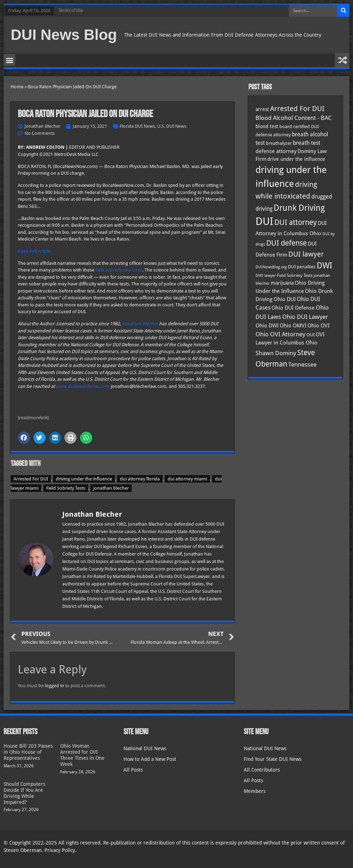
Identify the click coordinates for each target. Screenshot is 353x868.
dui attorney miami (187, 479)
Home (17, 87)
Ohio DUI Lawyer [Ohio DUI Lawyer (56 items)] (305, 317)
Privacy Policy (60, 850)
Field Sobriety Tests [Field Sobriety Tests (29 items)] (295, 275)
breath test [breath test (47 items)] (307, 143)
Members (255, 791)
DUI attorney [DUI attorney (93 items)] (296, 222)
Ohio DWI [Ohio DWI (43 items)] (267, 326)
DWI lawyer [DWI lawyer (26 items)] (266, 276)
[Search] (343, 11)
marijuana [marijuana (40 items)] (282, 283)
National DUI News (145, 748)
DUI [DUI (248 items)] (264, 221)
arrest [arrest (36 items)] (262, 109)
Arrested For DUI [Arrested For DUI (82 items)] (297, 109)
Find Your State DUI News (273, 759)
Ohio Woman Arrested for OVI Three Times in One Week (82, 755)
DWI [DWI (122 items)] (325, 265)
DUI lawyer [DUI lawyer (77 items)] (306, 254)
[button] (9, 60)
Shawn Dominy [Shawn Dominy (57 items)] (276, 353)
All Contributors (262, 770)
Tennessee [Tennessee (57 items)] (302, 364)
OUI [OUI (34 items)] (310, 335)
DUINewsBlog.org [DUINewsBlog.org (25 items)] (271, 267)
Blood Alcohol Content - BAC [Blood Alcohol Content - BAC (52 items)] (294, 118)
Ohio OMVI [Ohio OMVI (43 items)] (293, 326)
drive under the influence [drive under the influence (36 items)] (296, 159)
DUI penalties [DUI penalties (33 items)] (302, 267)
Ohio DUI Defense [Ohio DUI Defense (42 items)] (293, 308)
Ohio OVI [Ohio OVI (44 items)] (318, 326)
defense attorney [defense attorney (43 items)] (276, 151)
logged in (54, 686)
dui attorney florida (140, 479)
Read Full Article (34, 251)
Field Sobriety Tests (66, 488)
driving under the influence (84, 479)
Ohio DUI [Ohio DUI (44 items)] (285, 299)
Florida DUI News (137, 126)
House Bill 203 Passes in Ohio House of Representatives (28, 752)
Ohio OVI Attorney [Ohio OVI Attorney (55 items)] (280, 334)
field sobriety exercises (119, 270)
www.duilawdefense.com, (83, 386)
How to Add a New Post (150, 759)
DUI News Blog (64, 35)
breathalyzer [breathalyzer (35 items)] (279, 143)
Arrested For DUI (31, 479)
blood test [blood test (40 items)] (267, 126)
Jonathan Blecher (140, 324)
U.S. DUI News (172, 126)
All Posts (133, 770)
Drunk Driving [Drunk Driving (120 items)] (299, 208)
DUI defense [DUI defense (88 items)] (286, 243)
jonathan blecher (111, 488)
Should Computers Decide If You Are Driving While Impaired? (24, 793)
